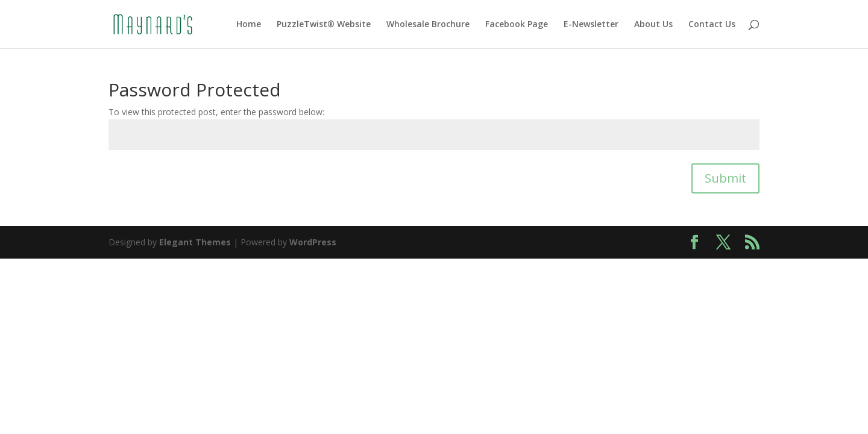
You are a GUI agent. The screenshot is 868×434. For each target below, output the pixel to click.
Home (249, 25)
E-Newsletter (591, 25)
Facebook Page (517, 25)
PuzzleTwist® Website (324, 25)
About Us (653, 25)
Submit (725, 178)
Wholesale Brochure (428, 25)
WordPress (313, 242)
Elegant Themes (195, 242)
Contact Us (712, 25)
